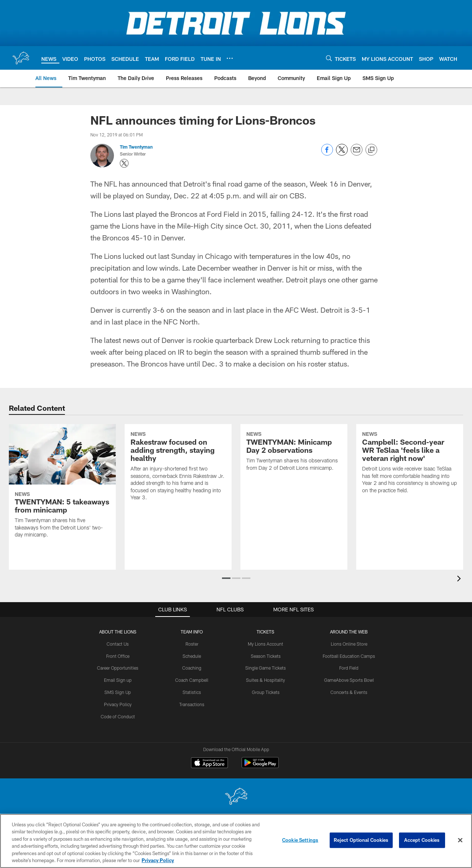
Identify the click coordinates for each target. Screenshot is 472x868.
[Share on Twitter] (342, 154)
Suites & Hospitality (265, 680)
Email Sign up (118, 680)
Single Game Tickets (265, 668)
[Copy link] (371, 150)
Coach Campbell (192, 680)
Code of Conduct (118, 716)
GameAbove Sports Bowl (349, 680)
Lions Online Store (349, 644)
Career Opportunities (118, 668)
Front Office (118, 656)
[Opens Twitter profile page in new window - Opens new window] (124, 163)
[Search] (329, 58)
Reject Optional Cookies (361, 840)
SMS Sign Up (118, 692)
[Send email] (357, 154)
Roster (192, 644)
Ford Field (349, 668)
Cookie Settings (300, 840)
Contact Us (118, 644)
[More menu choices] (230, 58)
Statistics (192, 692)
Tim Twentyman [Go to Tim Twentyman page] (136, 147)
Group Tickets (266, 692)
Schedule (192, 656)
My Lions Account (265, 644)
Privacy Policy (118, 704)
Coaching (192, 668)
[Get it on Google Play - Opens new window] (260, 766)
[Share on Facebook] (327, 154)
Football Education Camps (349, 656)
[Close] (460, 840)
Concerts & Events (349, 692)
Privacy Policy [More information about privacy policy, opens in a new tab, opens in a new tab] (158, 860)
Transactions (192, 704)
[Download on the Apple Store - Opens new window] (209, 763)
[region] (236, 841)
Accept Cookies (422, 840)
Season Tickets (266, 656)
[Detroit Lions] (236, 797)
